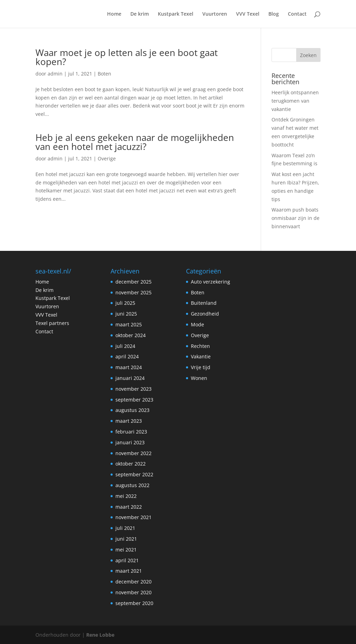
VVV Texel (248, 14)
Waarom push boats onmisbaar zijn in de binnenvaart (296, 218)
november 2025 (133, 292)
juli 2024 (125, 346)
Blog (274, 14)
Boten (104, 74)
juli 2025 (125, 303)
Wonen (199, 378)
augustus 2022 (132, 485)
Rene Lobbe (100, 635)
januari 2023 (130, 442)
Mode (197, 324)
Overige (107, 158)
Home (114, 14)
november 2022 (133, 453)
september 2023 (134, 400)
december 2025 (133, 282)
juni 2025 (126, 314)
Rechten (200, 346)
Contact (297, 14)
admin (55, 74)
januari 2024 (130, 378)
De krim (140, 14)
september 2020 (134, 603)
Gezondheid (205, 314)
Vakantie (201, 356)
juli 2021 (125, 528)
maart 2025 (129, 324)
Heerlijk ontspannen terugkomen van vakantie (295, 101)
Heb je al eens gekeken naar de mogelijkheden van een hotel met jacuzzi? (135, 142)
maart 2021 (129, 571)
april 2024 (127, 356)
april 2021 (127, 560)
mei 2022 (126, 496)
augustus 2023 (132, 410)
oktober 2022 (131, 464)
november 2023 (133, 389)
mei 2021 (126, 550)
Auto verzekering (211, 282)
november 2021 (133, 517)
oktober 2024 (131, 335)
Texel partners (52, 323)
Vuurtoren (215, 14)
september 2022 (134, 474)
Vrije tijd (201, 367)
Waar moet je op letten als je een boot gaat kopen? (127, 57)
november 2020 (133, 592)
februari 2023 (131, 432)
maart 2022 (129, 507)
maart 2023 (129, 421)
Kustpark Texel (176, 14)
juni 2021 (126, 539)
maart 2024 (129, 367)
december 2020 (133, 582)
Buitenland (204, 303)
